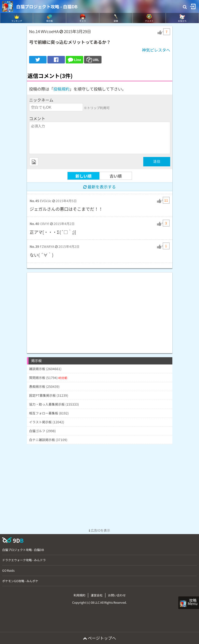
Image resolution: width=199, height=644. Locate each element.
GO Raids (8, 570)
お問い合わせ (117, 595)
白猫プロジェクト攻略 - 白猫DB (47, 6)
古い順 (116, 176)
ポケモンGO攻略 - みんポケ (20, 581)
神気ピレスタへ (156, 50)
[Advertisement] (100, 310)
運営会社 (97, 595)
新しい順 (83, 176)
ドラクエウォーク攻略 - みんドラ (24, 560)
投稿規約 (61, 89)
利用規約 (79, 595)
